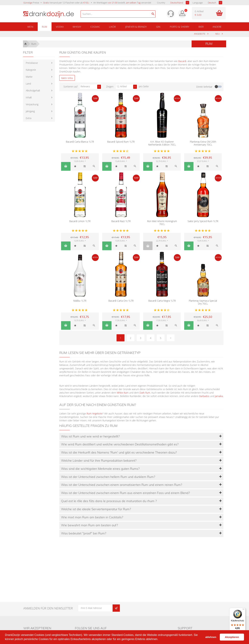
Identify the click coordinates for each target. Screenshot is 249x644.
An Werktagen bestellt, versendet (122, 3)
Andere (217, 27)
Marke (29, 77)
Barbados (204, 396)
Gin (158, 27)
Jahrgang (30, 111)
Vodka (60, 27)
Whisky (77, 27)
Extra (29, 118)
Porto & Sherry (179, 27)
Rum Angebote (95, 414)
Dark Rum (145, 393)
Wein (30, 27)
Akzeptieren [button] (232, 637)
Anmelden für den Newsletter (48, 608)
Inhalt (29, 97)
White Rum (123, 393)
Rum (44, 27)
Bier (201, 27)
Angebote (200, 34)
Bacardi (182, 61)
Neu (218, 34)
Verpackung (32, 104)
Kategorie (31, 70)
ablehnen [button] (211, 637)
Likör (112, 27)
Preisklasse (32, 63)
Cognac (95, 27)
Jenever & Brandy (136, 27)
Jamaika (219, 396)
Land (28, 84)
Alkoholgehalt (33, 90)
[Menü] (243, 610)
